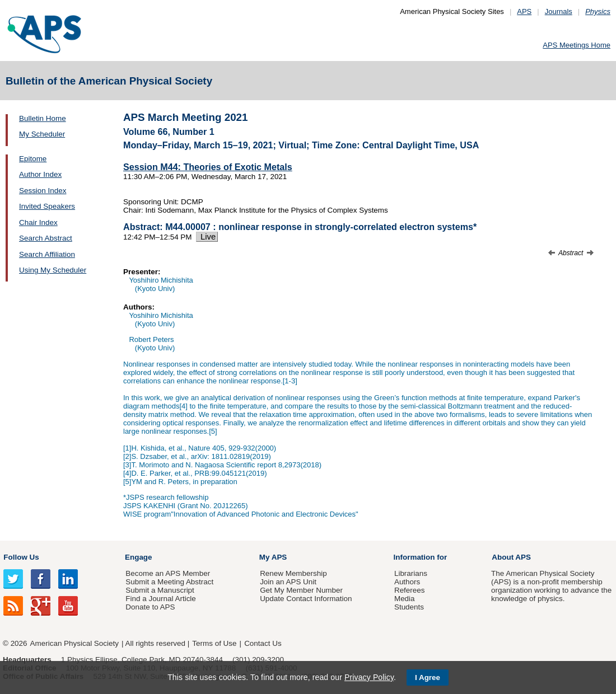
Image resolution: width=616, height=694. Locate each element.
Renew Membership (293, 573)
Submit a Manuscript (160, 590)
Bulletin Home (43, 118)
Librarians (411, 573)
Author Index (40, 174)
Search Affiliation (47, 254)
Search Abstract (46, 238)
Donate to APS (150, 607)
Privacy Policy (369, 677)
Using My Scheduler (53, 270)
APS (524, 11)
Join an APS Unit (288, 582)
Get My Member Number (301, 590)
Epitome (33, 159)
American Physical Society (74, 643)
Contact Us (263, 643)
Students (409, 607)
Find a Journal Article (160, 599)
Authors (407, 582)
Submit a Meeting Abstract (169, 582)
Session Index (43, 191)
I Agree (428, 677)
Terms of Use (214, 643)
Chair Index (38, 222)
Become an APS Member (168, 573)
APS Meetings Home (577, 45)
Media (405, 599)
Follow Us (21, 557)
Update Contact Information (306, 599)
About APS (511, 557)
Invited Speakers (47, 206)
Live (207, 237)
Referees (410, 590)
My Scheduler (42, 134)
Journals (559, 11)
